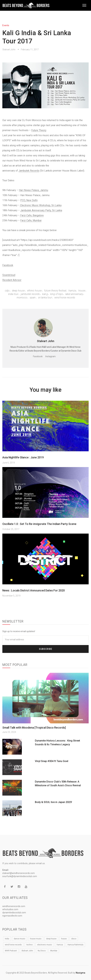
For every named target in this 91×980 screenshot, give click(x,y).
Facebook (8, 265)
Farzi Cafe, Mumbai (31, 220)
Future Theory (39, 130)
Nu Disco (42, 951)
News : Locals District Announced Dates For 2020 (34, 590)
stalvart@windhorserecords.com (19, 873)
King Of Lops (57, 294)
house (82, 291)
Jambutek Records (29, 171)
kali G (45, 294)
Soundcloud (9, 275)
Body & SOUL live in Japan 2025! (53, 802)
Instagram (51, 356)
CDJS (7, 291)
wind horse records (65, 298)
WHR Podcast (11, 951)
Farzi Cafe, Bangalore (32, 215)
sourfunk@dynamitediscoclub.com (20, 876)
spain (33, 298)
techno (29, 945)
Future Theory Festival (55, 291)
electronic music (45, 945)
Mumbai (54, 951)
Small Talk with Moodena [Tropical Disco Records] (34, 728)
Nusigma (80, 973)
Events (6, 25)
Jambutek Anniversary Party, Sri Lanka (41, 210)
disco (74, 939)
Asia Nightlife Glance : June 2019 (23, 457)
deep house (18, 291)
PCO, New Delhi (29, 200)
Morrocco (22, 298)
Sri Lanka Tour (45, 298)
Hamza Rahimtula (75, 945)
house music (36, 939)
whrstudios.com (10, 909)
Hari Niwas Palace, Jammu (33, 190)
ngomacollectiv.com (12, 916)
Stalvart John (9, 49)
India (7, 939)
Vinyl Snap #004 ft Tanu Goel (52, 761)
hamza (72, 291)
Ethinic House (34, 291)
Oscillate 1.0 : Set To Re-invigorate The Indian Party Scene (39, 524)
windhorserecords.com (14, 906)
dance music (20, 939)
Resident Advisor (12, 280)
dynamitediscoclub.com (14, 913)
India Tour (13, 294)
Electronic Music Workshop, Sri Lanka (41, 205)
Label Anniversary (74, 294)
